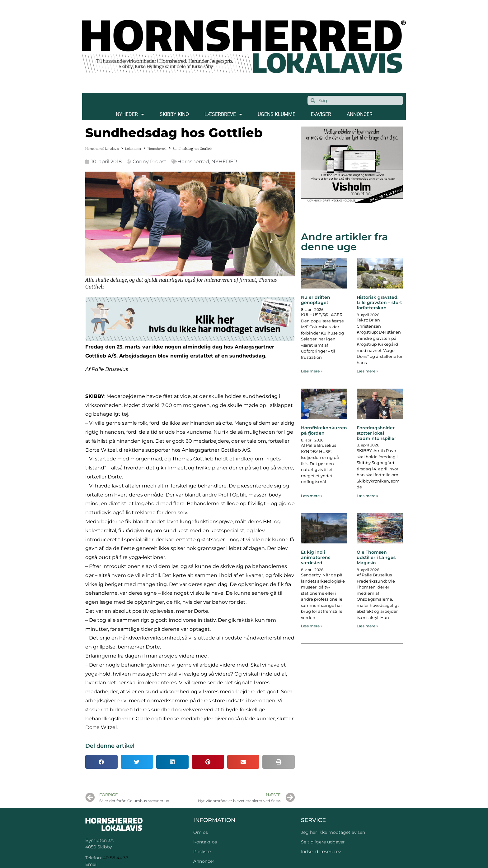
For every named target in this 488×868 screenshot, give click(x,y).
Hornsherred (157, 149)
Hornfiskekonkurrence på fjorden (327, 430)
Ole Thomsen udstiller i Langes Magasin (376, 557)
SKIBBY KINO (174, 114)
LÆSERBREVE (223, 114)
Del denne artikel (110, 746)
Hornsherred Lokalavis (102, 149)
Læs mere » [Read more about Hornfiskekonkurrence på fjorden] (312, 496)
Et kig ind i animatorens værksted (316, 557)
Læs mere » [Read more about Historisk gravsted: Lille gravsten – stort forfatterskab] (367, 371)
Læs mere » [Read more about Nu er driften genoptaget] (312, 371)
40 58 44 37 (116, 858)
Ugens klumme (277, 114)
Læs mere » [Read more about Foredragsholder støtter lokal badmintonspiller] (367, 496)
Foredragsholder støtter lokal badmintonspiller (376, 433)
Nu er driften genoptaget (316, 300)
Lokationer (133, 149)
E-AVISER (321, 114)
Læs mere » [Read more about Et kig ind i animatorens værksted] (312, 626)
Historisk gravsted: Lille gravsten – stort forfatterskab (379, 302)
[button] (101, 762)
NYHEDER (130, 114)
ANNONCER (360, 114)
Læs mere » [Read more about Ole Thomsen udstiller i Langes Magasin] (367, 626)
